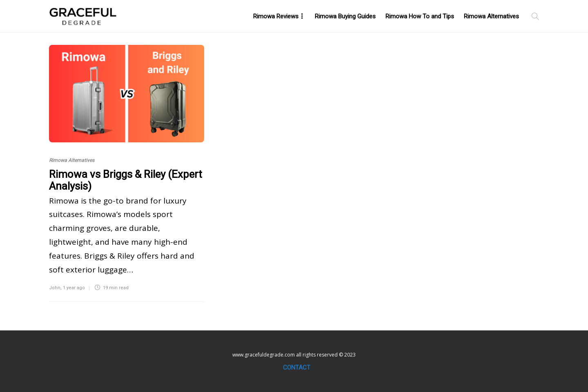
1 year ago (74, 288)
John (55, 288)
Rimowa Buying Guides (345, 16)
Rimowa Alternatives (491, 16)
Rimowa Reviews (276, 16)
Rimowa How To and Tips (420, 16)
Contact (297, 368)
